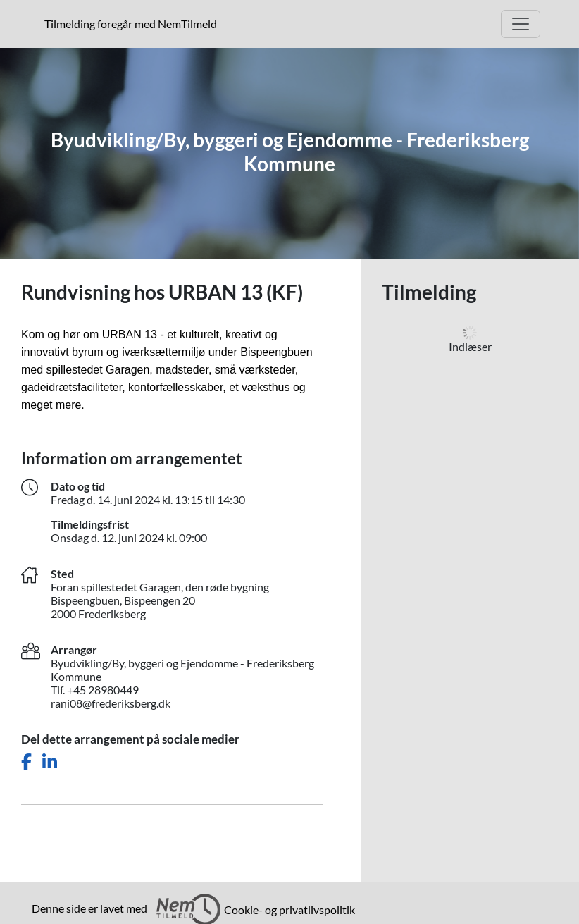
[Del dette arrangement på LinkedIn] (50, 762)
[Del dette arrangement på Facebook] (26, 762)
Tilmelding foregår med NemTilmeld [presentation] (131, 24)
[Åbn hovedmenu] (521, 24)
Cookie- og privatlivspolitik (289, 910)
